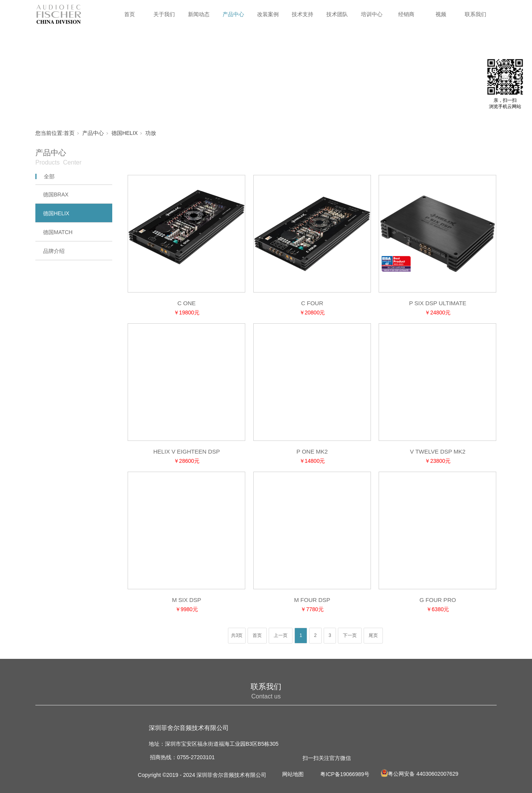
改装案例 (268, 14)
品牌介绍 (54, 251)
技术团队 (337, 14)
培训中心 (372, 14)
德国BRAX (56, 195)
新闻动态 (199, 14)
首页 (130, 14)
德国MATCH (58, 232)
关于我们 (164, 14)
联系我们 (475, 14)
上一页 (281, 635)
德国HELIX (125, 133)
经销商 (406, 14)
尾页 (373, 635)
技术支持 (303, 14)
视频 (441, 14)
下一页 (350, 635)
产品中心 (233, 14)
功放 (151, 133)
